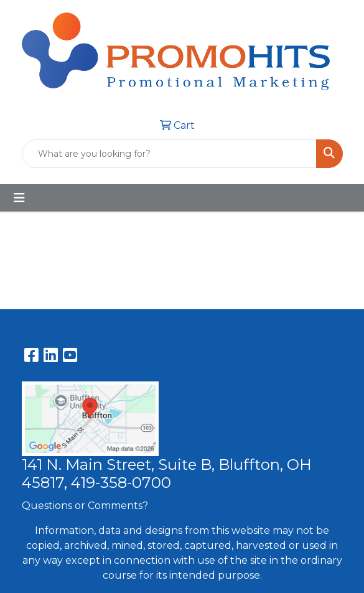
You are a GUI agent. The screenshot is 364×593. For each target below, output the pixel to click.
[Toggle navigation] (19, 198)
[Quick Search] (169, 154)
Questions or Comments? (85, 506)
